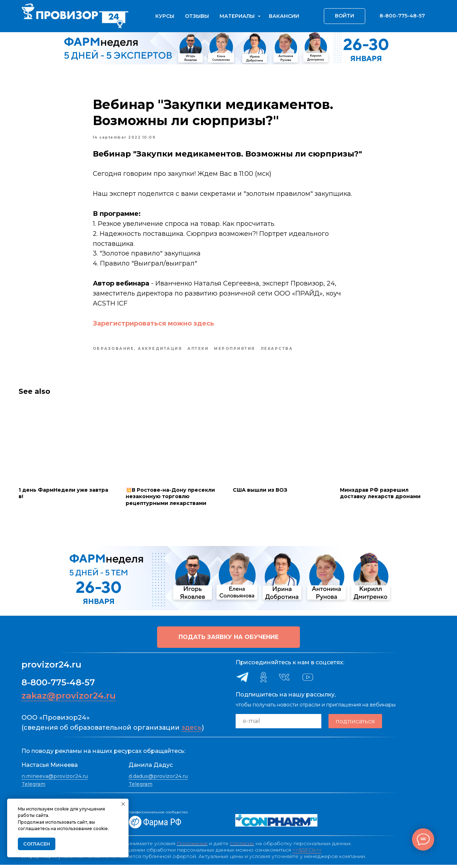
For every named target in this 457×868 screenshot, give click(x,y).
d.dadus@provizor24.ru (158, 779)
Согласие (242, 847)
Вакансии (284, 16)
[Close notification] (123, 804)
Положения (192, 847)
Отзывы (197, 16)
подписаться (355, 725)
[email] (278, 725)
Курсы (165, 16)
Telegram (33, 787)
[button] (228, 641)
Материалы (238, 16)
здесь (192, 731)
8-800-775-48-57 (58, 686)
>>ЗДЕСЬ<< (307, 853)
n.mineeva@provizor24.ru (55, 779)
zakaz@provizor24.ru (69, 699)
